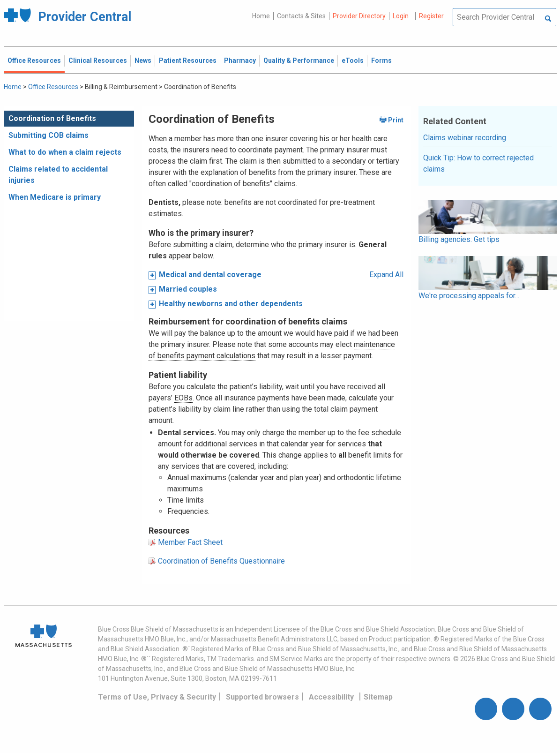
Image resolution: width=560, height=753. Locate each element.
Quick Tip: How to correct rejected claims (478, 163)
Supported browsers (262, 697)
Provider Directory (359, 16)
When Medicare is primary (55, 197)
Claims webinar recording (465, 138)
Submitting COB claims (49, 135)
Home (261, 16)
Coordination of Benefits (52, 118)
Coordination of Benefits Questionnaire (221, 561)
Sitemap (378, 697)
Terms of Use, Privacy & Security (157, 697)
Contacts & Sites (301, 16)
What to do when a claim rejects (65, 152)
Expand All (386, 275)
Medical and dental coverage (210, 275)
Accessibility (331, 697)
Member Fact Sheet (190, 542)
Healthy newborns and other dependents (231, 304)
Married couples (188, 289)
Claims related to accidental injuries (58, 175)
